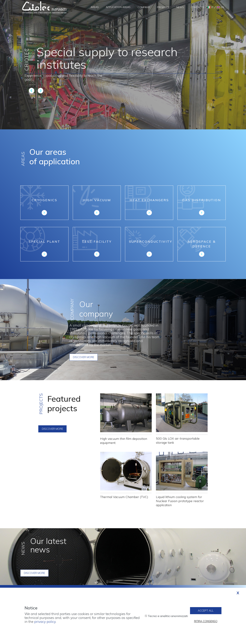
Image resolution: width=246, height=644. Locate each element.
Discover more (84, 357)
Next (40, 91)
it (213, 7)
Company (144, 7)
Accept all (206, 611)
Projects (163, 7)
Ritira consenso (206, 621)
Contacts (198, 7)
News (180, 7)
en (222, 7)
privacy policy (45, 622)
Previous (32, 91)
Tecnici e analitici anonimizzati (168, 616)
